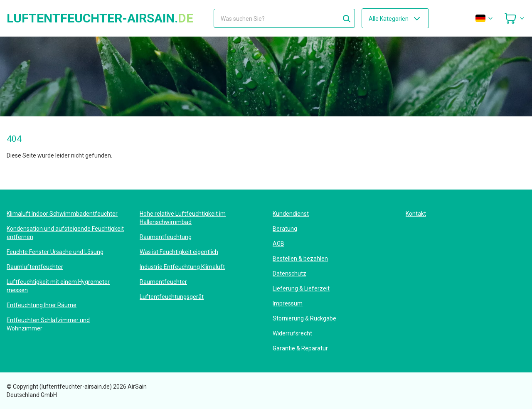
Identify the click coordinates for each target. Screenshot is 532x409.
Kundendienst (291, 214)
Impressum (288, 303)
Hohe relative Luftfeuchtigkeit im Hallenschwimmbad (183, 218)
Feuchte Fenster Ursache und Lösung (55, 252)
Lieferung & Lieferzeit (301, 288)
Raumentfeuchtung (166, 237)
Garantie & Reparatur (300, 348)
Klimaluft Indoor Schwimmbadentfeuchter (62, 214)
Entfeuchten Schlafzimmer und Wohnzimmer (48, 324)
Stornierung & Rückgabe (304, 318)
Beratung (285, 229)
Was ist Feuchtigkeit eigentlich (179, 252)
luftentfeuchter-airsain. (100, 18)
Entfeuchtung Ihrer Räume (42, 305)
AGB (278, 244)
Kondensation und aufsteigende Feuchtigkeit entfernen (65, 233)
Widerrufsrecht (292, 333)
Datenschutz (289, 273)
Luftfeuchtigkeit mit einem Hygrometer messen (58, 286)
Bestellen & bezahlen (300, 259)
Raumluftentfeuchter (35, 267)
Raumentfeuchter (163, 282)
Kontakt (416, 214)
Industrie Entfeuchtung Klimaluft (182, 267)
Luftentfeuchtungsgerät (172, 297)
